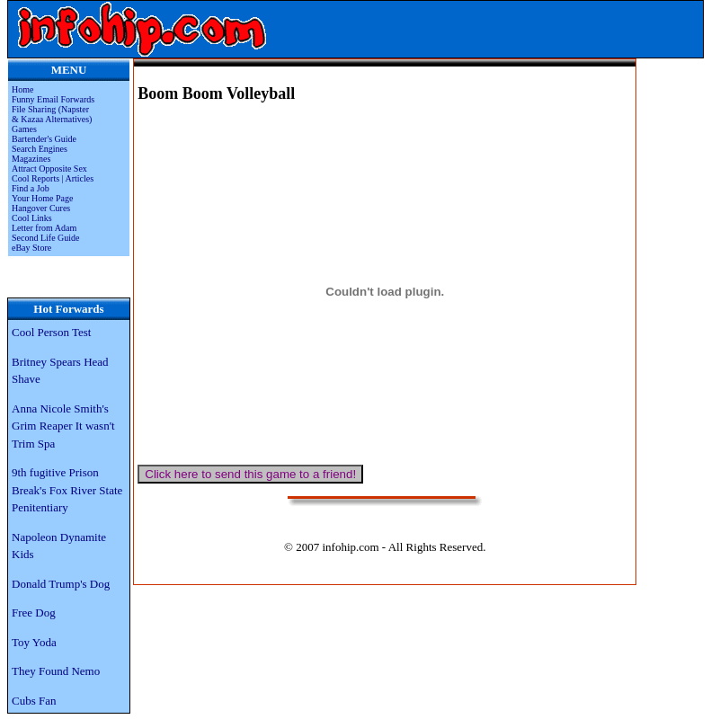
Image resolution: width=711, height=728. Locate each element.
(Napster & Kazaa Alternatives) (52, 114)
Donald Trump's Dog (61, 584)
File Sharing (35, 109)
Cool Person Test (51, 332)
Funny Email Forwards (53, 99)
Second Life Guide (46, 238)
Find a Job (31, 188)
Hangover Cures (41, 208)
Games (24, 129)
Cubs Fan (34, 701)
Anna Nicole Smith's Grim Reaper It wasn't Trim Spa (63, 426)
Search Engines (40, 149)
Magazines (31, 159)
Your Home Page (42, 198)
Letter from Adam (44, 228)
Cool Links (32, 218)
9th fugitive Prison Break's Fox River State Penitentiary (67, 490)
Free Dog (34, 613)
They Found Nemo (56, 671)
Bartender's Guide (44, 139)
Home (22, 89)
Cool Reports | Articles (53, 178)
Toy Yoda (34, 642)
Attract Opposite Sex (49, 169)
